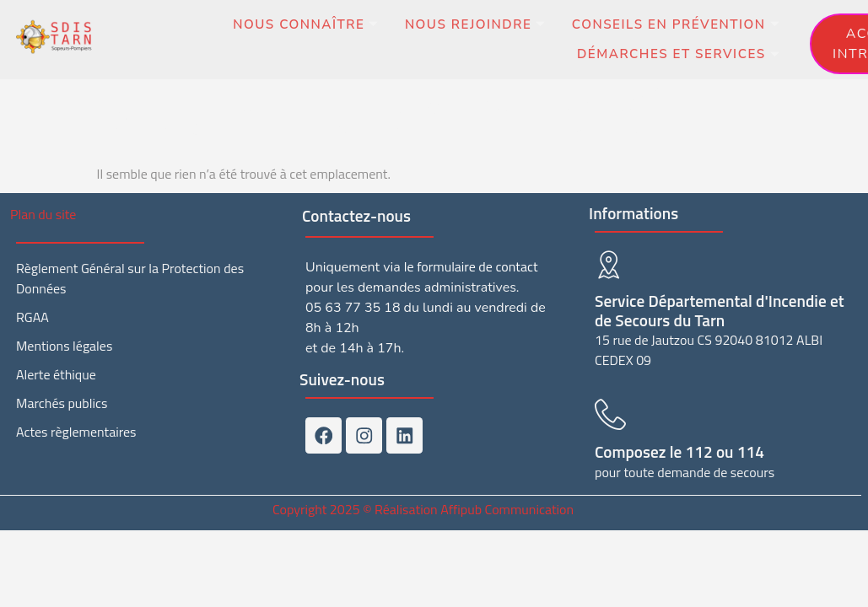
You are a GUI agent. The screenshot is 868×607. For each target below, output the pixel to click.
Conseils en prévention (671, 26)
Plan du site (43, 214)
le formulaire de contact (471, 266)
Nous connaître (287, 26)
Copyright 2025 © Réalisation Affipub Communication (423, 506)
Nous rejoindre (463, 26)
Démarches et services (674, 56)
